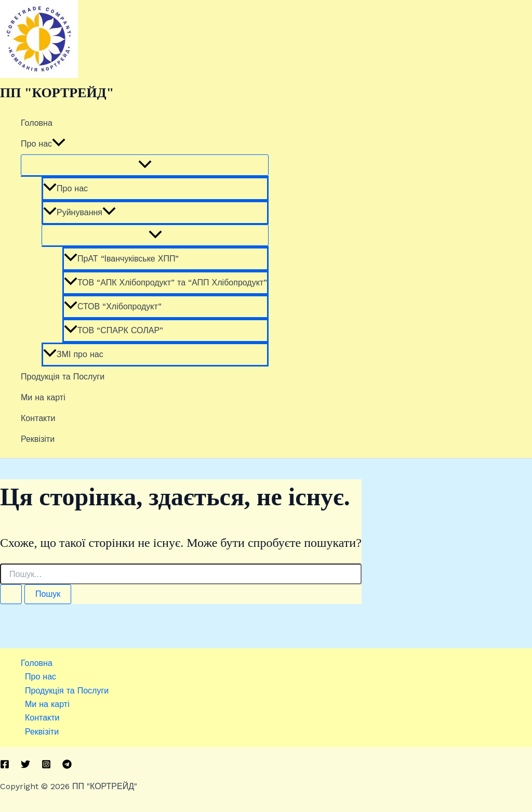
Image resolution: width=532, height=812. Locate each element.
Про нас (43, 144)
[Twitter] (25, 766)
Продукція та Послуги (63, 377)
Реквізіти (38, 439)
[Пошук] (11, 594)
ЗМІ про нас (73, 354)
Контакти (38, 418)
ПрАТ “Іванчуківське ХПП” (121, 259)
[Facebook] (5, 766)
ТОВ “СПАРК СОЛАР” (114, 330)
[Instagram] (46, 766)
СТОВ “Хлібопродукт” (113, 306)
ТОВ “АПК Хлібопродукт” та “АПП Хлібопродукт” (165, 283)
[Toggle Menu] (145, 165)
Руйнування (79, 212)
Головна (37, 123)
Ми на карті (43, 397)
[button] (59, 144)
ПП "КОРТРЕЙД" (57, 93)
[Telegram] (67, 766)
